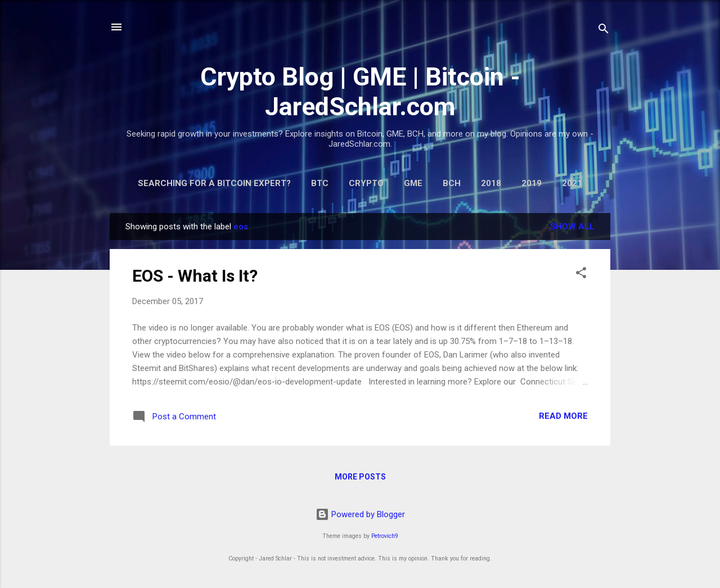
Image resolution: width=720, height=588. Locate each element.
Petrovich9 (385, 536)
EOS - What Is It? (195, 276)
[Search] (604, 31)
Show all (572, 227)
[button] (581, 275)
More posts (360, 477)
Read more (563, 416)
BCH (452, 183)
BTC (320, 183)
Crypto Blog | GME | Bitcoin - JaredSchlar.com (360, 92)
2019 (532, 183)
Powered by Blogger (360, 514)
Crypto (366, 183)
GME (413, 183)
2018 (491, 183)
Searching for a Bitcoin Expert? (214, 183)
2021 (572, 183)
